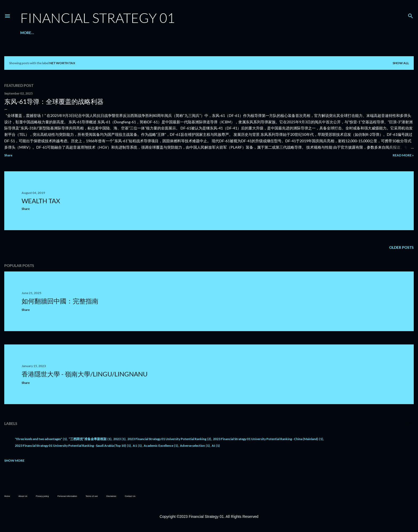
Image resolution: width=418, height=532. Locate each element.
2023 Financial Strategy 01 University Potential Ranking (169, 439)
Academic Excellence (161, 446)
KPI (89, 33)
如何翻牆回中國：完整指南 (60, 301)
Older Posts (401, 247)
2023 (119, 439)
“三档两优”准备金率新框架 (90, 439)
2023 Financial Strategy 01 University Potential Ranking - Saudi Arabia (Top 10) (73, 446)
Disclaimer (111, 496)
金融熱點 (49, 33)
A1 (137, 446)
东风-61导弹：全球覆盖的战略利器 (54, 101)
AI (216, 446)
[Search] (411, 15)
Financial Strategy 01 (98, 18)
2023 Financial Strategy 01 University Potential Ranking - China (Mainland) (268, 439)
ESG (80, 33)
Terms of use (92, 496)
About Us (29, 33)
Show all (401, 63)
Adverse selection (195, 446)
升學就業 (66, 33)
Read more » (403, 155)
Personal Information (67, 496)
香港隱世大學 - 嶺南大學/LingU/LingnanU (85, 374)
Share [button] (8, 155)
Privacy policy (42, 496)
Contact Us (130, 496)
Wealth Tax (41, 201)
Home (7, 496)
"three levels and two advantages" (41, 439)
